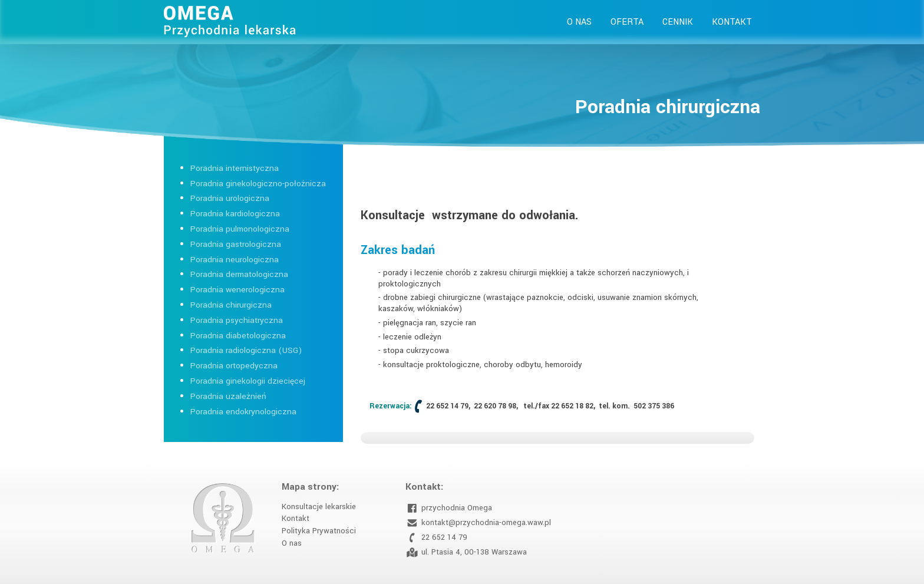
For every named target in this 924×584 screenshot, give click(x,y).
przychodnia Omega (449, 508)
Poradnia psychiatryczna (237, 320)
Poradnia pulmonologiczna (240, 229)
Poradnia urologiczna (230, 198)
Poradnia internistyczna (235, 168)
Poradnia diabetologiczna (238, 336)
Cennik (678, 22)
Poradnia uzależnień (228, 396)
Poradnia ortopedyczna (234, 366)
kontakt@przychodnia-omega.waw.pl (478, 523)
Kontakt (732, 22)
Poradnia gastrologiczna (236, 244)
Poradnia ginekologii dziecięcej (248, 381)
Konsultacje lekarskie (319, 507)
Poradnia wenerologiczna (237, 290)
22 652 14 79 (436, 538)
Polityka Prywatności (319, 531)
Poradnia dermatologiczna (239, 274)
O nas (579, 22)
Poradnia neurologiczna (235, 260)
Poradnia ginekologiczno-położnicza (258, 184)
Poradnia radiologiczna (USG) (246, 350)
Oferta (627, 22)
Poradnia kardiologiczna (235, 214)
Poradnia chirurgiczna (231, 305)
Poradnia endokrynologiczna (243, 412)
